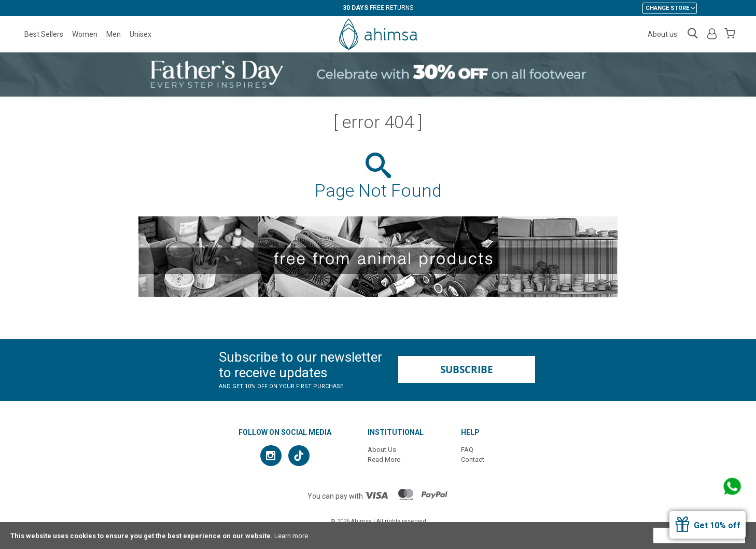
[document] (378, 536)
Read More (384, 459)
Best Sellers (44, 34)
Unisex (141, 34)
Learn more (291, 536)
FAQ (467, 450)
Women (85, 34)
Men (114, 34)
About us (662, 34)
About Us (382, 450)
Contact (473, 459)
